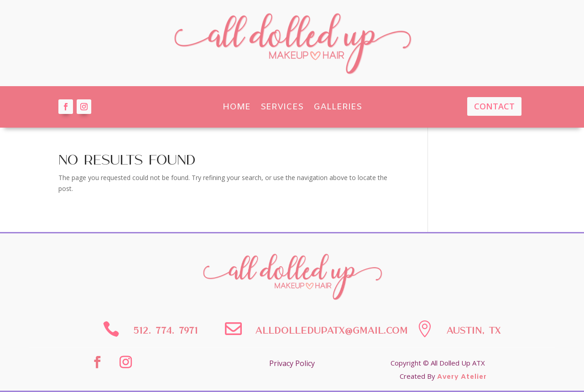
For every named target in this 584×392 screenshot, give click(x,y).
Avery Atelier (462, 377)
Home (237, 107)
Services (282, 107)
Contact (494, 106)
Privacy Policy (292, 363)
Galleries (338, 107)
